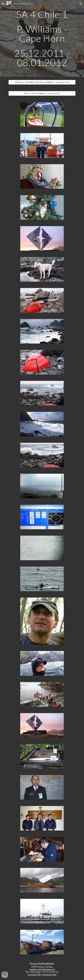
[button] (3, 4)
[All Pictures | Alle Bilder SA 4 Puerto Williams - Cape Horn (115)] (42, 82)
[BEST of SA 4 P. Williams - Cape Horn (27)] (42, 93)
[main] (42, 38)
